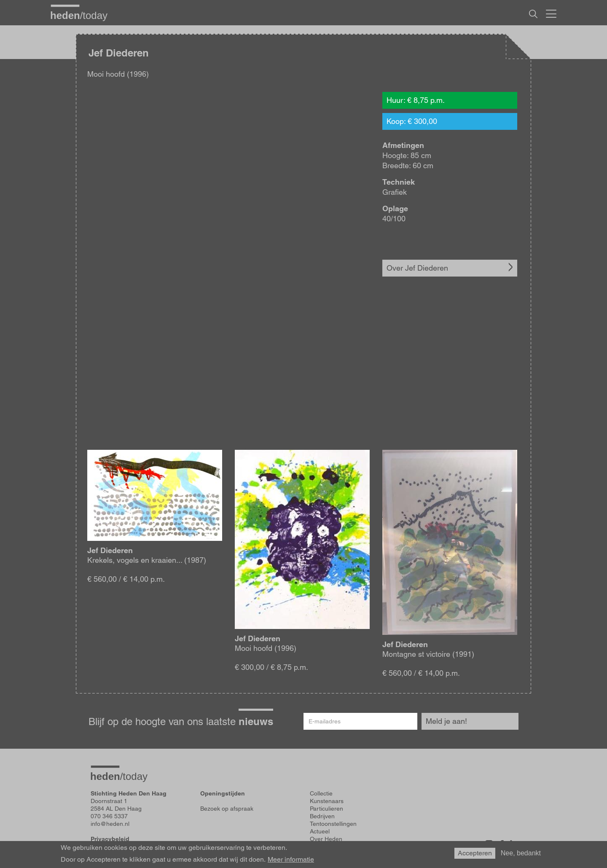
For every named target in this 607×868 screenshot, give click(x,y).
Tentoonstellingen (333, 824)
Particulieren (326, 809)
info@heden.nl (110, 824)
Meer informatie (291, 860)
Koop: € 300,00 (412, 121)
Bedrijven (322, 816)
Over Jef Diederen (417, 268)
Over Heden (326, 839)
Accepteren (475, 853)
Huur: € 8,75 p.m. (416, 100)
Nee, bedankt (521, 853)
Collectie (321, 793)
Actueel (320, 831)
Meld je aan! (446, 721)
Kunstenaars (327, 801)
